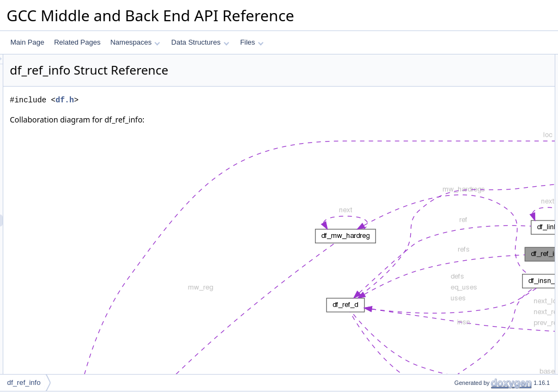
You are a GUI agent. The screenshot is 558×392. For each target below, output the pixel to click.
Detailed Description (466, 156)
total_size (459, 132)
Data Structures (200, 42)
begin (453, 84)
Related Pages (77, 42)
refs (451, 72)
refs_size (458, 108)
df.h (201, 100)
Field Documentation (466, 168)
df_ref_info (24, 382)
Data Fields (453, 60)
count (453, 96)
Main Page (27, 42)
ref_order (459, 144)
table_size (460, 120)
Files (252, 42)
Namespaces (135, 42)
